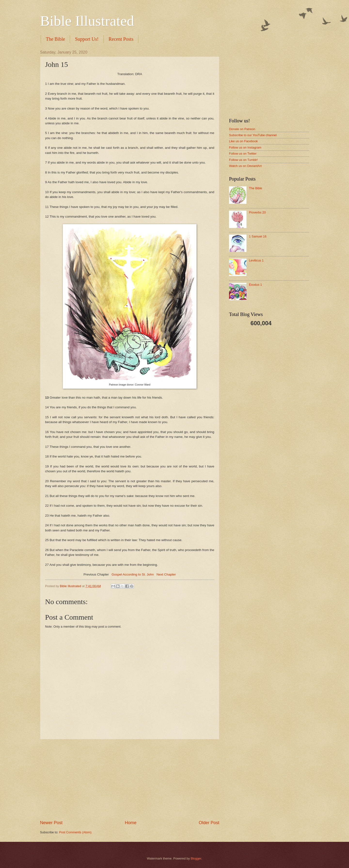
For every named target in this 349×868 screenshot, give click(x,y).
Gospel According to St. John (133, 574)
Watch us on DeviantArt (245, 166)
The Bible (55, 39)
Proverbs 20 (257, 212)
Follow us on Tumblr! (243, 160)
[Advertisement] (130, 780)
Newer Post (51, 823)
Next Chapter (166, 574)
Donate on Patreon (242, 129)
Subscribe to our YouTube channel (253, 135)
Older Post (209, 823)
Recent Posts (121, 39)
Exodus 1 (255, 285)
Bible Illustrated (87, 21)
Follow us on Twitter (243, 154)
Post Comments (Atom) (75, 832)
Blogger (196, 858)
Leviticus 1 (256, 260)
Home (131, 823)
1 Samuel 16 (258, 236)
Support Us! (87, 39)
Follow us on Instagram (245, 147)
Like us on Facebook (243, 141)
